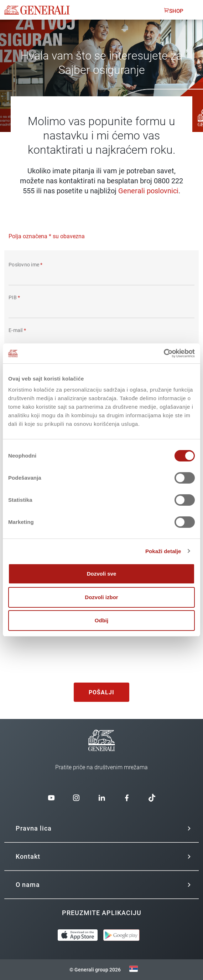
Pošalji (101, 692)
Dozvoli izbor (101, 597)
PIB (14, 297)
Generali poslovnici (148, 191)
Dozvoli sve (102, 574)
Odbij (101, 620)
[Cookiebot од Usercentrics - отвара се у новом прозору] (164, 353)
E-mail (17, 330)
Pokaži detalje (163, 551)
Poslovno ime (26, 265)
